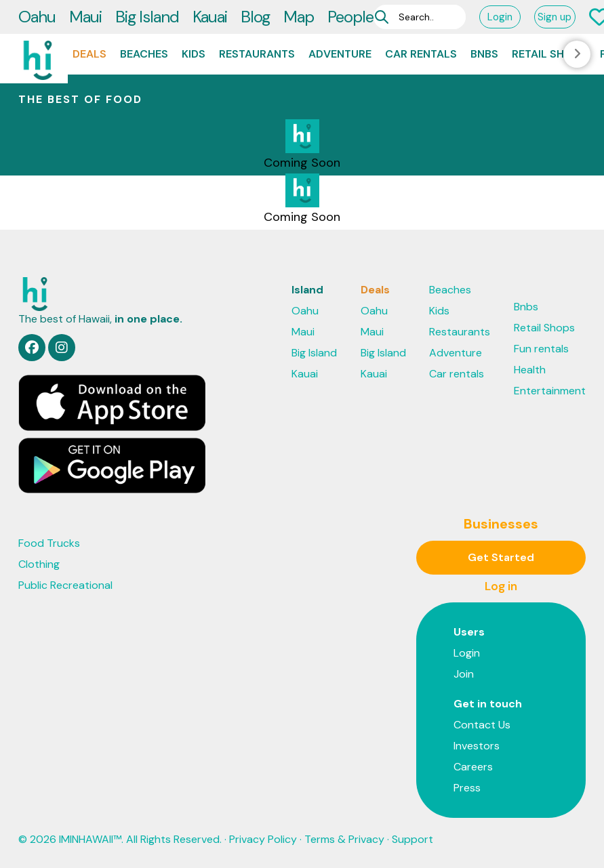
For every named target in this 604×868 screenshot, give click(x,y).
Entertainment (550, 391)
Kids (194, 54)
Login (500, 17)
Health (530, 370)
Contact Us (482, 725)
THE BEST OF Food (80, 99)
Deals (89, 54)
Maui (85, 17)
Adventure (340, 54)
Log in (501, 586)
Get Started (501, 557)
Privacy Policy (263, 839)
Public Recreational (65, 585)
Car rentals (421, 54)
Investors (477, 746)
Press (467, 788)
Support (412, 839)
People (350, 17)
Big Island (147, 17)
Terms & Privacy (344, 839)
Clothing (39, 564)
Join (464, 674)
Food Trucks (49, 543)
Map (299, 17)
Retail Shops (549, 54)
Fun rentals (541, 349)
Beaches (144, 54)
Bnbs (484, 54)
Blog (255, 17)
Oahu (37, 17)
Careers (473, 767)
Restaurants (257, 54)
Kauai (210, 17)
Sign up (555, 17)
